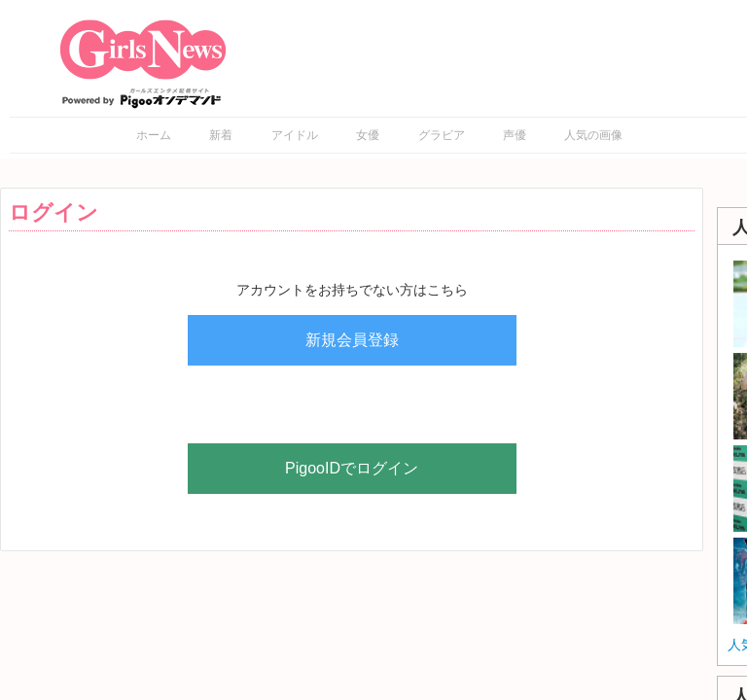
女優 (368, 135)
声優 (515, 135)
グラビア (442, 135)
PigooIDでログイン (352, 468)
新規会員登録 (352, 340)
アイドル (295, 135)
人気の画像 (593, 135)
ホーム (154, 135)
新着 (221, 135)
